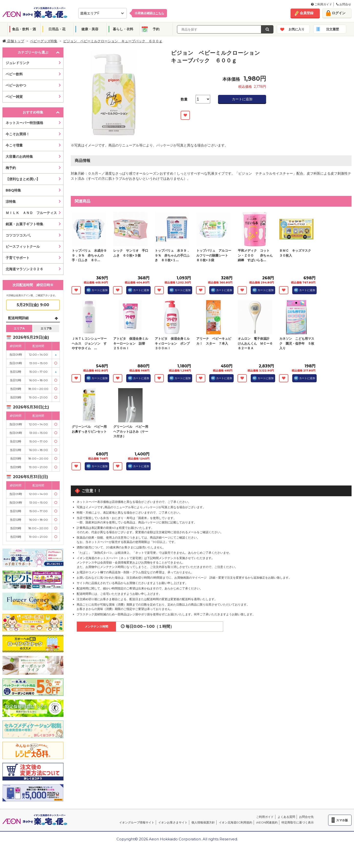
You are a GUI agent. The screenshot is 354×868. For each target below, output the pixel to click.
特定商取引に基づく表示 (298, 822)
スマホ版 (342, 820)
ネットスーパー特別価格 (24, 123)
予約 (156, 29)
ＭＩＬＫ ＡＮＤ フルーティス (31, 213)
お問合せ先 (306, 817)
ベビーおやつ (16, 85)
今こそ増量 (14, 145)
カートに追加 (242, 99)
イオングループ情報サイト (137, 822)
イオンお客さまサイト (173, 822)
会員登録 (307, 13)
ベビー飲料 (14, 74)
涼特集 (11, 202)
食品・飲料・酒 (24, 29)
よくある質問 (286, 817)
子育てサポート (18, 258)
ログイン (339, 13)
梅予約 (11, 168)
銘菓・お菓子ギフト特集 (24, 224)
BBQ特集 (13, 190)
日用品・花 (57, 29)
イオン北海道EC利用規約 (235, 822)
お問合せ (344, 4)
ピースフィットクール (23, 247)
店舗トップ (13, 41)
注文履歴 (333, 29)
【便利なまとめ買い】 (23, 179)
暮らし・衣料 (123, 29)
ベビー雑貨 (14, 97)
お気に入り (297, 29)
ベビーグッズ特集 (44, 41)
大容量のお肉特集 (19, 157)
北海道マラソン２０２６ (24, 269)
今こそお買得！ (18, 134)
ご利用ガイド (322, 4)
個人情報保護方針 (203, 822)
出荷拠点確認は (149, 13)
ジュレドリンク (18, 63)
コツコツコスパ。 (19, 235)
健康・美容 (90, 29)
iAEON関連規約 (267, 822)
